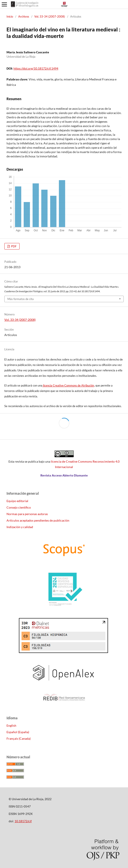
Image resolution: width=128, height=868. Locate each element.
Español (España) (18, 732)
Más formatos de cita (21, 299)
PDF (13, 246)
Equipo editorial (17, 501)
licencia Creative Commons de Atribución (68, 385)
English (11, 725)
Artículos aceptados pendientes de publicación (38, 520)
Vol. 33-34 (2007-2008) (50, 16)
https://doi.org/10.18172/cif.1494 (36, 68)
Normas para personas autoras (27, 514)
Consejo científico (19, 507)
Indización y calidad (20, 527)
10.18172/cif (23, 821)
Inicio (10, 16)
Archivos (24, 16)
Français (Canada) (19, 738)
